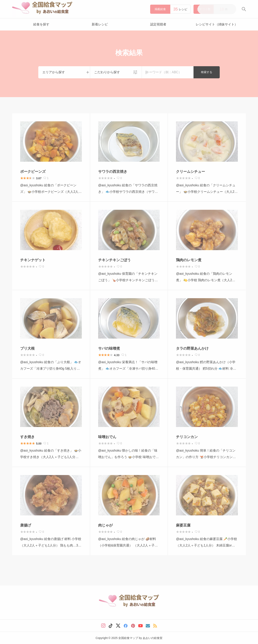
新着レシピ (100, 24)
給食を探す (41, 24)
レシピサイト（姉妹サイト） (217, 24)
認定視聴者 (158, 24)
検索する (207, 72)
